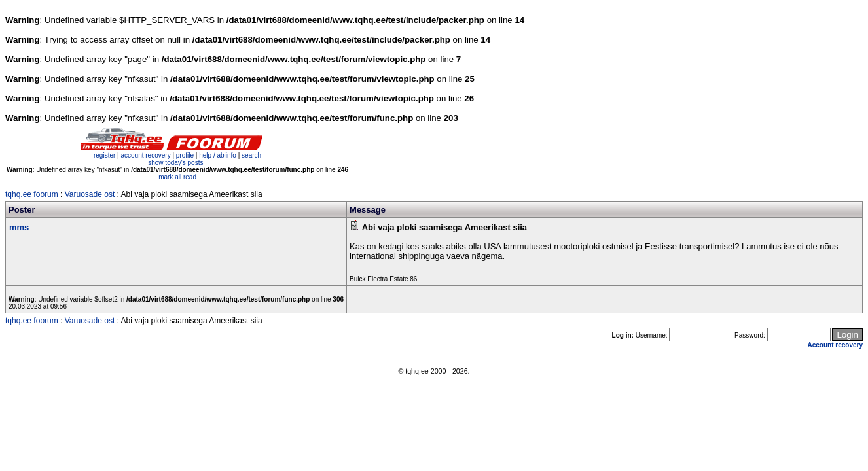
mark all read (177, 177)
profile (185, 155)
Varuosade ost (90, 194)
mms (19, 227)
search (251, 155)
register (104, 155)
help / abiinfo (218, 155)
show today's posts (175, 163)
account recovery (146, 155)
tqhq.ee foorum (32, 194)
